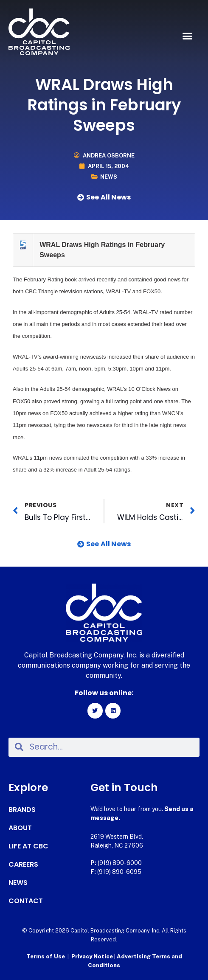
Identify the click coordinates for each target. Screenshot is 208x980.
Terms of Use (46, 956)
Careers (23, 865)
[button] (188, 36)
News (109, 177)
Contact (26, 901)
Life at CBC (28, 846)
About (20, 828)
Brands (22, 810)
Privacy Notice (93, 956)
